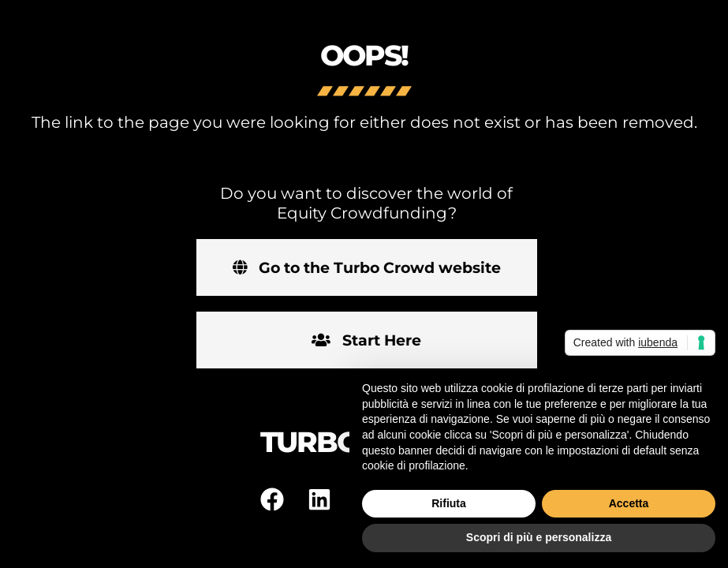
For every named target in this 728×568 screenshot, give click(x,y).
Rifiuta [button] (449, 503)
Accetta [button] (629, 503)
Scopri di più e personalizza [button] (539, 537)
